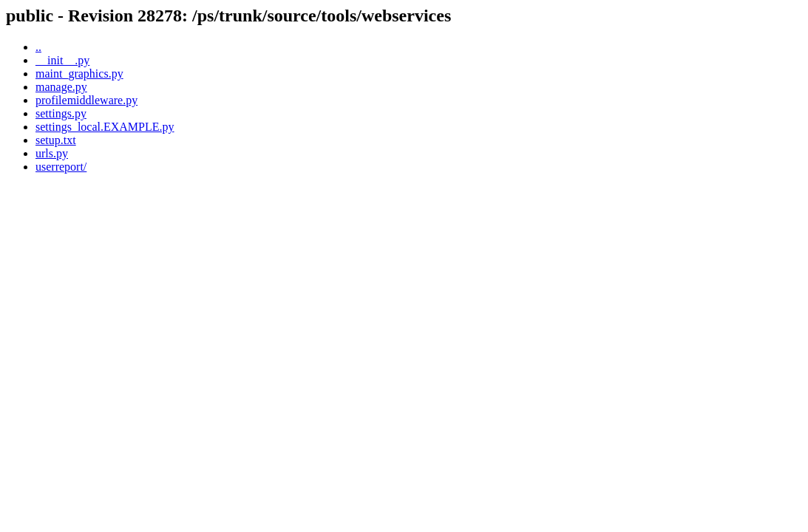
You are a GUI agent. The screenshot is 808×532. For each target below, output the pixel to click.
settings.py (61, 113)
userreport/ (61, 167)
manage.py (61, 87)
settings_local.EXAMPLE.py (105, 127)
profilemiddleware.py (86, 100)
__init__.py (62, 60)
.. (38, 47)
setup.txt (56, 140)
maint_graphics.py (79, 74)
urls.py (52, 153)
